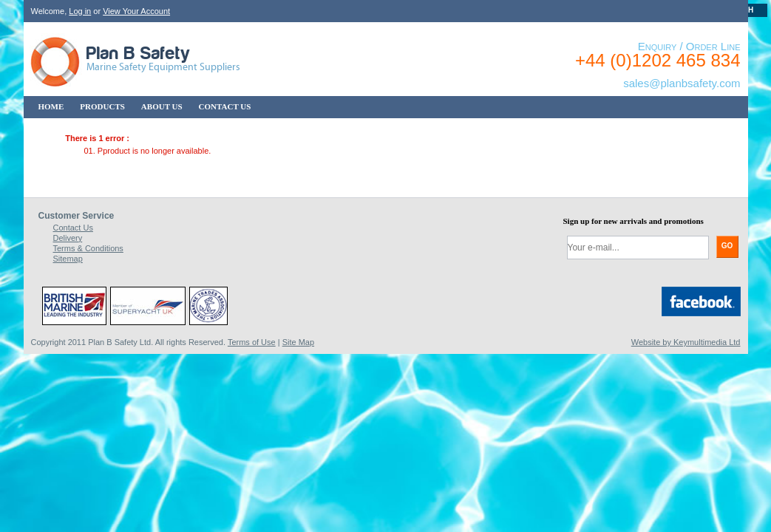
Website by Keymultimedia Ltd (686, 342)
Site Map (298, 342)
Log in (80, 11)
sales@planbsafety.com (682, 83)
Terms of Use (252, 342)
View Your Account (136, 11)
